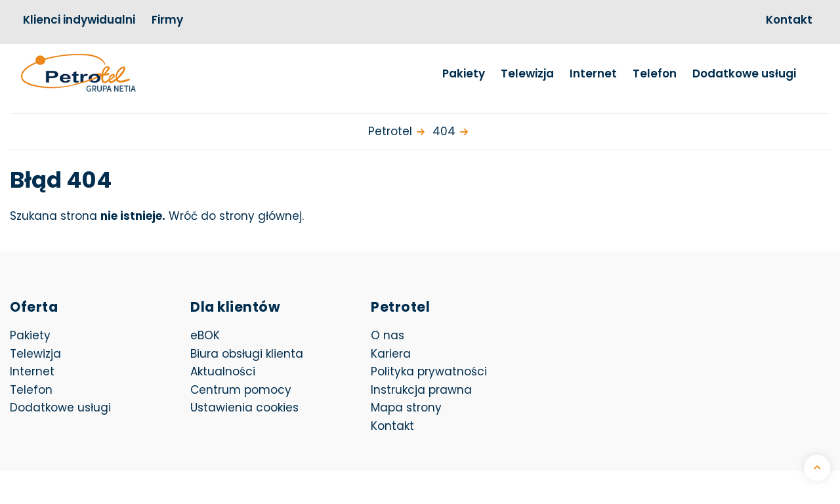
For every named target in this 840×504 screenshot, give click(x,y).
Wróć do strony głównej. (236, 216)
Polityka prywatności (429, 371)
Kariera (391, 354)
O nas (388, 335)
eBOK (277, 335)
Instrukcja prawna (421, 390)
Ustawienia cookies (244, 408)
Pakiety (464, 73)
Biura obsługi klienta (247, 354)
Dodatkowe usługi (744, 73)
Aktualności (223, 371)
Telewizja (527, 73)
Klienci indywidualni (79, 20)
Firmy (167, 20)
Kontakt (789, 20)
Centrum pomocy (241, 390)
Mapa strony (406, 408)
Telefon (655, 73)
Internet (593, 73)
